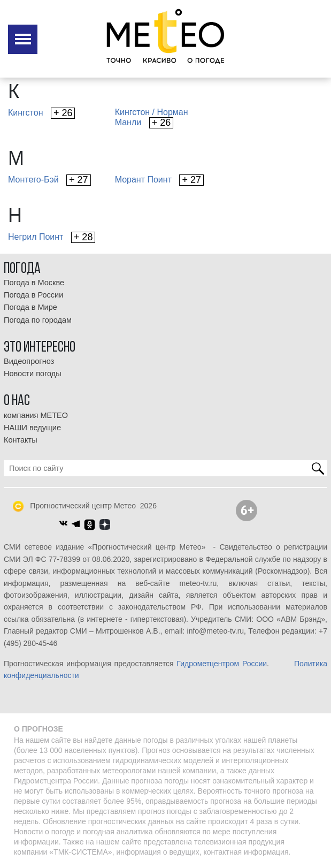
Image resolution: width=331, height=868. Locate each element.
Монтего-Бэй (49, 180)
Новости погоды (33, 374)
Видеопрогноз (29, 361)
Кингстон (41, 113)
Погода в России (33, 295)
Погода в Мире (30, 307)
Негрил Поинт (52, 237)
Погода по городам (38, 320)
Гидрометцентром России (222, 664)
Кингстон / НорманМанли (152, 118)
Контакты (21, 440)
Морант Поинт (159, 180)
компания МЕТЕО (36, 415)
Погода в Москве (34, 283)
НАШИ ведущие (32, 428)
